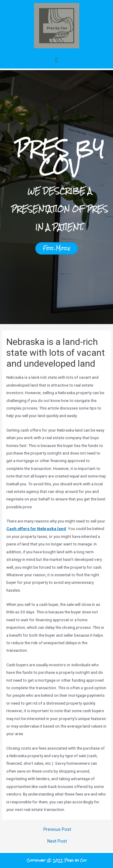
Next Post (57, 841)
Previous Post (57, 829)
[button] (56, 60)
